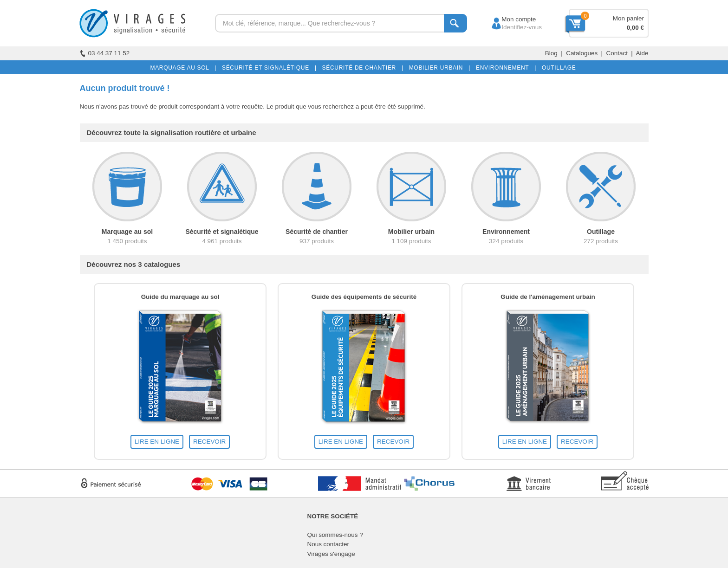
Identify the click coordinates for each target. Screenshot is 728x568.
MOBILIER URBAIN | (438, 68)
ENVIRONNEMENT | (504, 68)
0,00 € (635, 28)
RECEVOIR (209, 442)
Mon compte (510, 19)
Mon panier (628, 18)
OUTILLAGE (557, 68)
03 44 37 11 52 (105, 53)
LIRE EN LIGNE (157, 442)
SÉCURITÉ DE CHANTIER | (361, 68)
